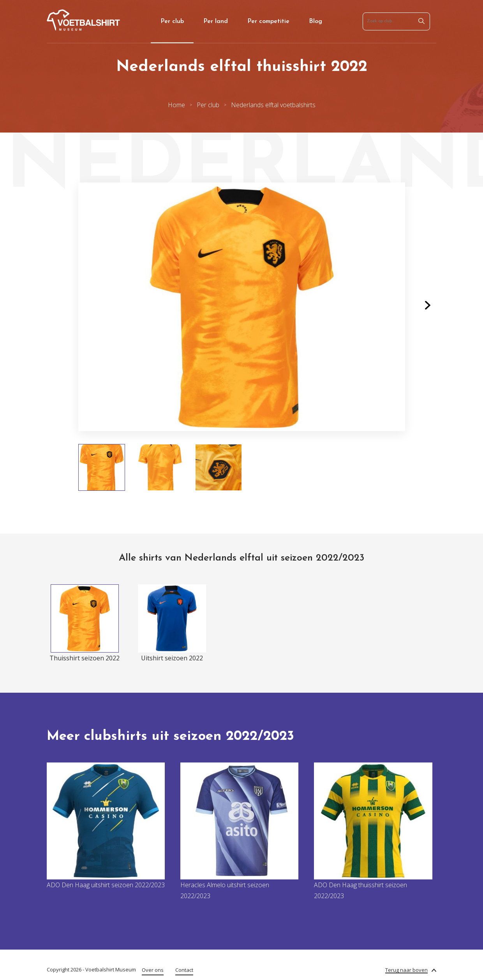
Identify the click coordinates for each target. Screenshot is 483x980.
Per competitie (268, 21)
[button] (428, 307)
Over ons (153, 970)
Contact (184, 970)
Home (176, 105)
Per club (172, 21)
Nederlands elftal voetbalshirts (273, 105)
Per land (216, 21)
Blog (316, 21)
